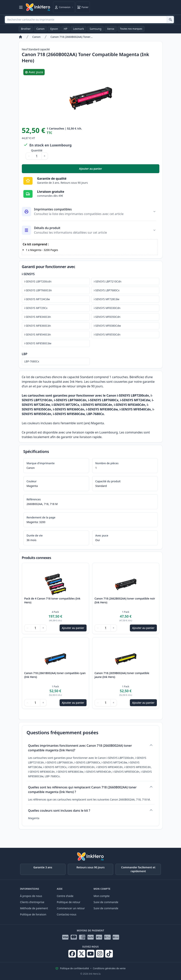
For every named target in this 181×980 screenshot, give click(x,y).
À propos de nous (31, 896)
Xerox (111, 29)
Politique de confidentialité (74, 968)
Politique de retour (69, 902)
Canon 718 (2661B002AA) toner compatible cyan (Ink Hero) (55, 675)
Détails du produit (47, 228)
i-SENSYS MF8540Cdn (38, 334)
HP (66, 29)
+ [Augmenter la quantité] (45, 156)
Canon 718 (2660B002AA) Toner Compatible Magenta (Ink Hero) (72, 37)
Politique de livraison (33, 914)
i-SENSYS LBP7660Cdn (38, 290)
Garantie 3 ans (43, 867)
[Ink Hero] (38, 7)
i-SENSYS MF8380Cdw (107, 326)
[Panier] (83, 7)
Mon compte (102, 896)
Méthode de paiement (34, 908)
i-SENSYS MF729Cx (36, 308)
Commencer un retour (71, 908)
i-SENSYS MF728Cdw (107, 299)
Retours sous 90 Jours (90, 867)
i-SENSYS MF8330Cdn (107, 308)
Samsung (95, 29)
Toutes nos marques (131, 29)
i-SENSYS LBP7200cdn (38, 281)
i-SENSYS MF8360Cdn (38, 326)
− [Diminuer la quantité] (29, 156)
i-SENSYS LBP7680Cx (107, 290)
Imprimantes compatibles (53, 209)
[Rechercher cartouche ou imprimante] (170, 20)
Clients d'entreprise (32, 902)
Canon (40, 29)
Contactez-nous (67, 914)
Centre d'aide (65, 896)
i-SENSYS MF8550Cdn (107, 334)
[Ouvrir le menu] (21, 7)
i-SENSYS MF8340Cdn (38, 317)
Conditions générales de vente (109, 968)
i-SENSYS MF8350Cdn (107, 317)
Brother (26, 29)
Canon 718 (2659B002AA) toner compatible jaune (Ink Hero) (122, 675)
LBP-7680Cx (32, 361)
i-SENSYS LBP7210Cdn (108, 281)
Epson (54, 29)
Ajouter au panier (119, 170)
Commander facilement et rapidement (138, 869)
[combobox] (89, 20)
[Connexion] (64, 7)
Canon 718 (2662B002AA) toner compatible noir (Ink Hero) (125, 600)
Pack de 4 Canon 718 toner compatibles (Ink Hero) (52, 600)
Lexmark (79, 29)
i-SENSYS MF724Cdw (37, 299)
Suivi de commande (106, 902)
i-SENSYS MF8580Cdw (38, 343)
